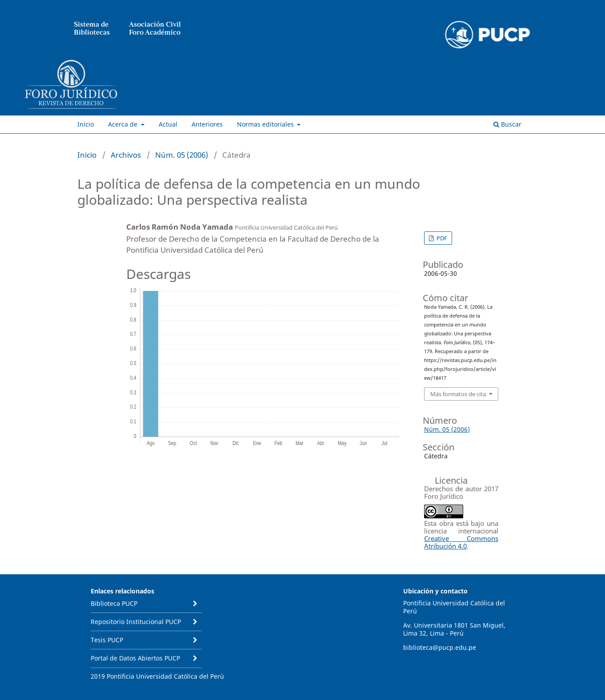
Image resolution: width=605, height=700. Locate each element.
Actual (168, 124)
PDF (441, 238)
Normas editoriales (266, 124)
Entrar (519, 56)
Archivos (126, 155)
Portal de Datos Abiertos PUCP (135, 658)
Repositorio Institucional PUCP (136, 622)
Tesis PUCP (107, 640)
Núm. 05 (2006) (182, 155)
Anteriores (207, 124)
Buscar (507, 124)
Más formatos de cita (458, 394)
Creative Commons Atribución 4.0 (461, 542)
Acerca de (124, 124)
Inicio (86, 124)
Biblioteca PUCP (114, 603)
